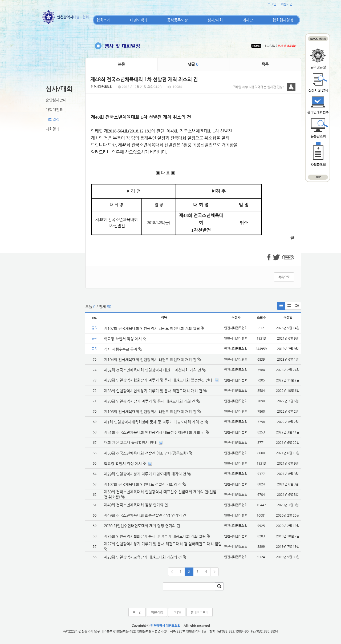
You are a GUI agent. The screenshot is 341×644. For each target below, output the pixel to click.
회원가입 (287, 4)
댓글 (193, 64)
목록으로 (284, 277)
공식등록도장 (177, 20)
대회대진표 (54, 110)
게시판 (248, 20)
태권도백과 (139, 20)
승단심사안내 (56, 100)
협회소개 (103, 20)
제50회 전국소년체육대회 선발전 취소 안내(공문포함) (146, 453)
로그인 (272, 4)
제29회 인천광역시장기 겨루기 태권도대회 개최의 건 (145, 474)
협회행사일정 (283, 20)
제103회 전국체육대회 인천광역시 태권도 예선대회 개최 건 (150, 412)
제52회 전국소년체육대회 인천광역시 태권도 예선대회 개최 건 (153, 370)
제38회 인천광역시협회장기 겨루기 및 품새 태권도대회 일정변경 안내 (158, 380)
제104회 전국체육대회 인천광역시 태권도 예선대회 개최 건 (150, 360)
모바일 (177, 612)
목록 (265, 64)
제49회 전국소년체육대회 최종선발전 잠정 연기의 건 (145, 515)
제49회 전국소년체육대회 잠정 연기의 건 (136, 505)
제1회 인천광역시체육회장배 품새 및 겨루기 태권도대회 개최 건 (154, 422)
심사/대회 (215, 20)
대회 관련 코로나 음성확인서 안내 (130, 442)
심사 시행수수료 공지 (123, 349)
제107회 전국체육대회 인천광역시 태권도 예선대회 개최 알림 (154, 328)
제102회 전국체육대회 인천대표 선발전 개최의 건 (143, 484)
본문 (121, 64)
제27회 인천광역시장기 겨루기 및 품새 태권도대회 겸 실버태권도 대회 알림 (163, 544)
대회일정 (52, 119)
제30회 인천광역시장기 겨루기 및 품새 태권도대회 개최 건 (150, 401)
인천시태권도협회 (102, 87)
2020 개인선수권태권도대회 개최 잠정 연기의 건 (142, 526)
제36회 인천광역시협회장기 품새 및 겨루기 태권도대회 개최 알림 (155, 536)
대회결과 (52, 129)
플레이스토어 (200, 612)
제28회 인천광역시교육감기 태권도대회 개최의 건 (143, 557)
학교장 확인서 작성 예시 (125, 339)
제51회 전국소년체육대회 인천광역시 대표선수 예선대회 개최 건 (154, 432)
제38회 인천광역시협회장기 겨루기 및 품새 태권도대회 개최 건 (153, 391)
